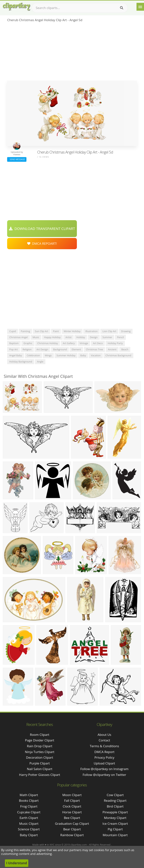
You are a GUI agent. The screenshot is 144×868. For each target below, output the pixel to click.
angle (40, 362)
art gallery (69, 343)
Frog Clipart (29, 806)
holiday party (115, 343)
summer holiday (66, 355)
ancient (112, 349)
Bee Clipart (72, 818)
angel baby (15, 355)
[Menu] (140, 7)
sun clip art (42, 331)
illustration (91, 331)
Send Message (17, 159)
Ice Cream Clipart (115, 824)
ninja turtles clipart (40, 752)
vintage (84, 343)
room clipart (40, 735)
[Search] (122, 8)
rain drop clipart (40, 746)
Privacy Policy (104, 757)
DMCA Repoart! (42, 243)
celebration (33, 355)
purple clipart (40, 763)
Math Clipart (29, 795)
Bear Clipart (72, 829)
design (94, 337)
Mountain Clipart (115, 835)
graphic (28, 343)
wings (48, 355)
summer (107, 337)
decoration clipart (40, 757)
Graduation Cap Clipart (72, 824)
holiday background (21, 362)
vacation (96, 355)
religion (27, 349)
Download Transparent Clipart (42, 229)
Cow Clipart (115, 795)
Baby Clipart (29, 835)
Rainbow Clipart (72, 835)
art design (42, 349)
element (76, 349)
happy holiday (52, 337)
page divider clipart (40, 740)
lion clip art (109, 331)
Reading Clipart (115, 801)
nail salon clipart (40, 769)
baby (83, 355)
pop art (13, 349)
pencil (120, 337)
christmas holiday (48, 343)
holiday (81, 337)
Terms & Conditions (104, 746)
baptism (14, 343)
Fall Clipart (72, 801)
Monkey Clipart (115, 818)
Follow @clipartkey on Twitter (104, 775)
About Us (104, 735)
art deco (98, 343)
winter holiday (72, 331)
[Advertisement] (72, 53)
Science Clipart (29, 829)
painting (25, 331)
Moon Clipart (72, 795)
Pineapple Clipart (115, 812)
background (60, 349)
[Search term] (80, 8)
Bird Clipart (115, 806)
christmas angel (18, 337)
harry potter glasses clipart (40, 775)
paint (56, 331)
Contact (104, 740)
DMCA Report (104, 752)
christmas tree (94, 349)
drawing (126, 331)
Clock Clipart (72, 806)
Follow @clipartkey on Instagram (104, 769)
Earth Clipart (29, 818)
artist (68, 337)
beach (125, 349)
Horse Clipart (72, 812)
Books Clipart (29, 801)
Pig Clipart (115, 829)
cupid (12, 331)
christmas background (118, 355)
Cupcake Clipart (29, 812)
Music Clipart (29, 824)
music (36, 337)
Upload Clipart (104, 763)
